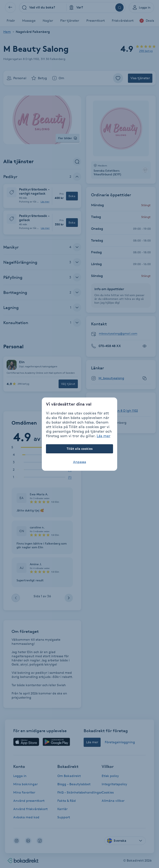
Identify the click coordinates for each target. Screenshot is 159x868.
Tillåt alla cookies (80, 449)
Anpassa (80, 462)
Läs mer (104, 436)
